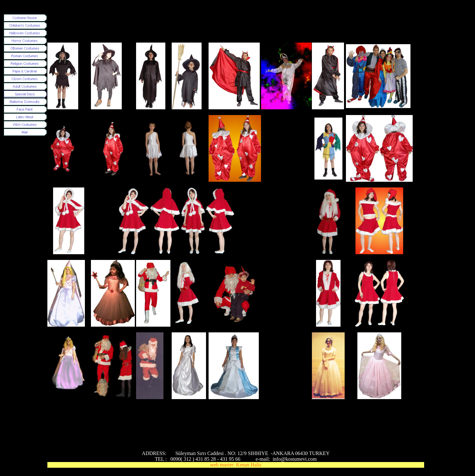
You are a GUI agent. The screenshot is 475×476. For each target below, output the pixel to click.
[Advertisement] (163, 28)
